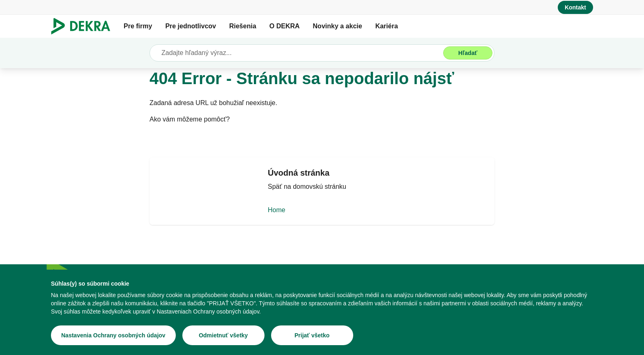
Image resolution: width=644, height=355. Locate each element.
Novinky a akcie (338, 26)
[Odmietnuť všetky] (223, 335)
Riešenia (243, 26)
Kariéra (387, 26)
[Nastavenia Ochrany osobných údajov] (113, 335)
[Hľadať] (468, 53)
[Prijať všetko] (312, 335)
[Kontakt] (575, 7)
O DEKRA (285, 26)
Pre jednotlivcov (191, 26)
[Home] (322, 198)
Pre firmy (138, 26)
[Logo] (84, 26)
